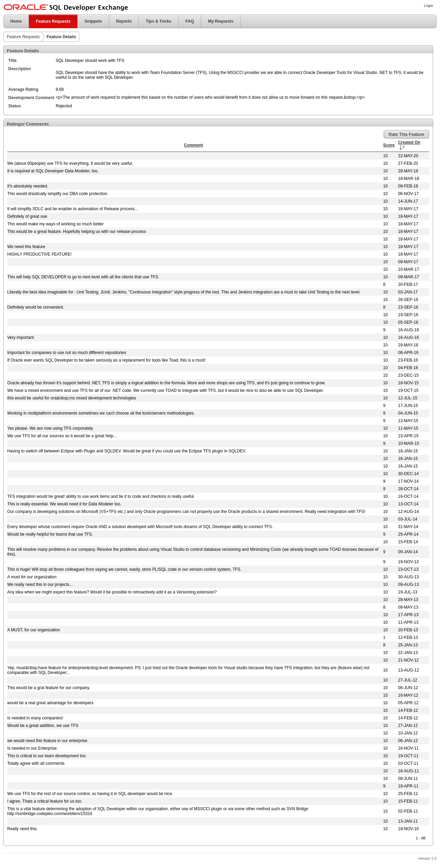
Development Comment (31, 98)
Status (15, 106)
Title (12, 61)
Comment (193, 145)
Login (428, 6)
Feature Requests (53, 21)
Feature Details (61, 37)
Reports (124, 21)
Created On (409, 142)
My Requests (221, 21)
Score (389, 145)
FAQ (190, 21)
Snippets (93, 21)
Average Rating (23, 89)
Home (13, 21)
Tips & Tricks (158, 21)
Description (20, 69)
